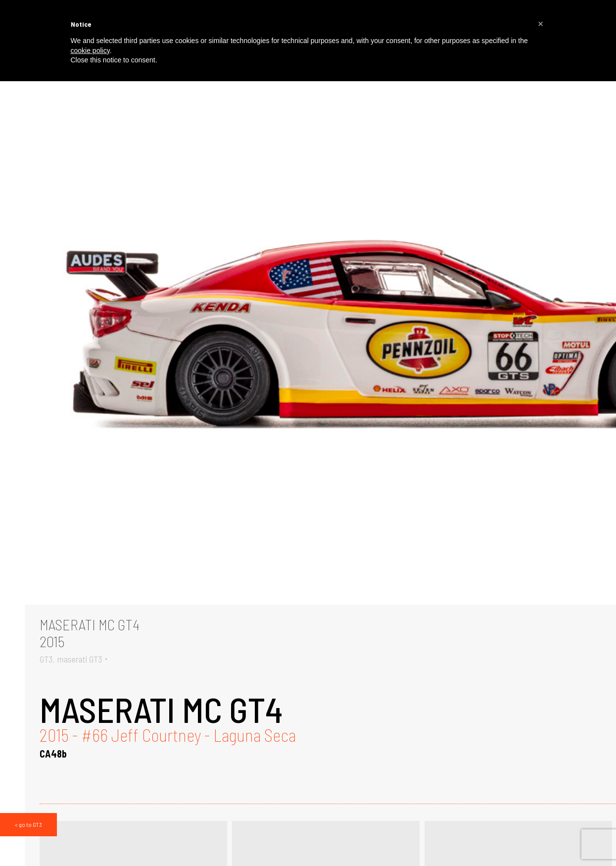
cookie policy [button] (90, 51)
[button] (541, 24)
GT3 (46, 659)
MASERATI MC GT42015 (90, 633)
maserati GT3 (79, 659)
